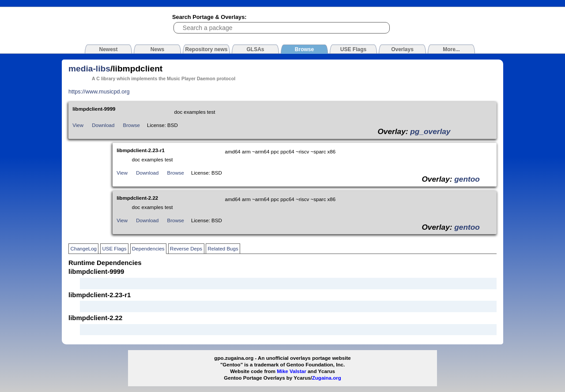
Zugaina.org (327, 378)
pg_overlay (430, 131)
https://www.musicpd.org (99, 91)
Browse (132, 125)
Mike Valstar (292, 371)
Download (103, 125)
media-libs (89, 69)
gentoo (467, 179)
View (78, 125)
